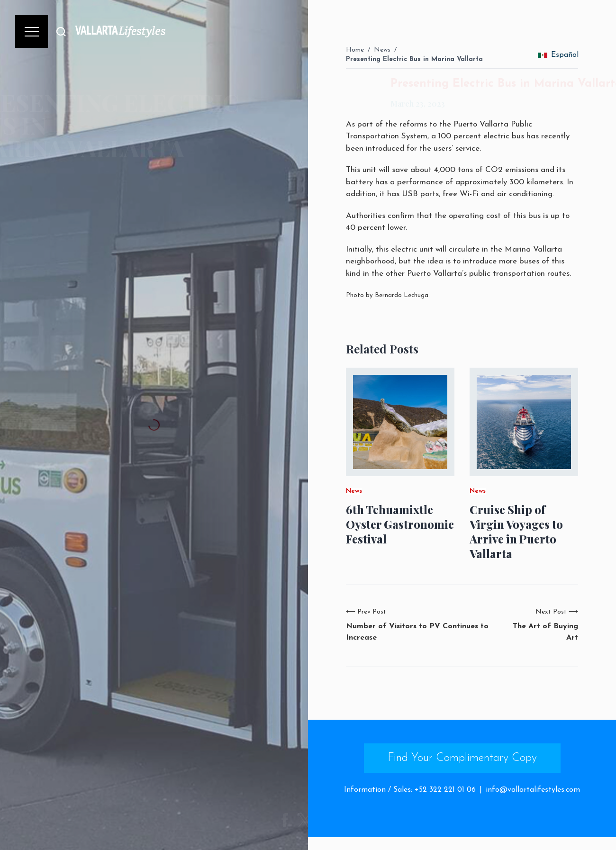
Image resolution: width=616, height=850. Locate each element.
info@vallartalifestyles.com (533, 790)
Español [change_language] (558, 55)
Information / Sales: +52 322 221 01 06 (410, 790)
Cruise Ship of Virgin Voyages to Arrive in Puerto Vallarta (516, 532)
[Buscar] (61, 32)
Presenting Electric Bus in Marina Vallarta (414, 59)
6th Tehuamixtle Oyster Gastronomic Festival (400, 524)
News (382, 50)
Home (355, 50)
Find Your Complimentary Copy (462, 758)
